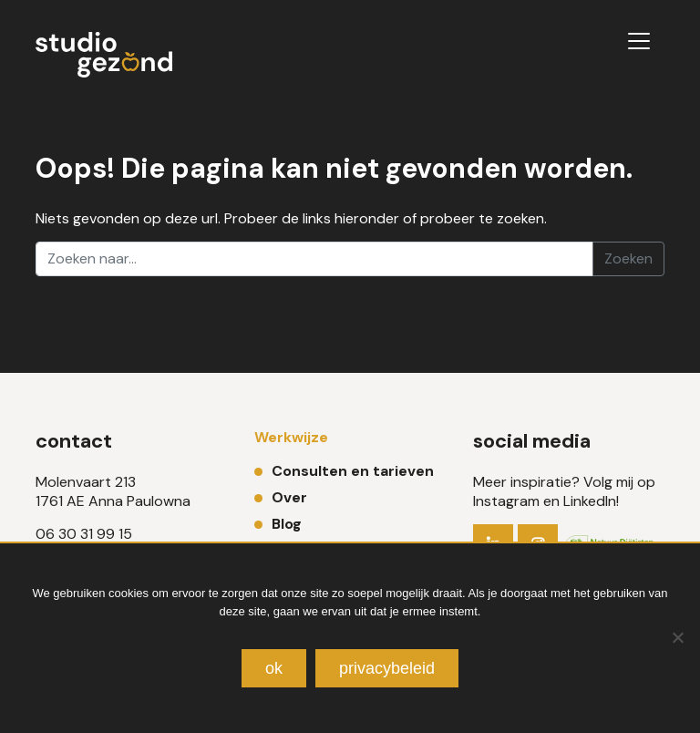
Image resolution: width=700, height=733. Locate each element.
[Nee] (677, 637)
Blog (287, 524)
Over (289, 497)
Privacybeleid (387, 668)
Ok (274, 668)
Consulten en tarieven (353, 471)
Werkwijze (291, 437)
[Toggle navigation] (639, 41)
